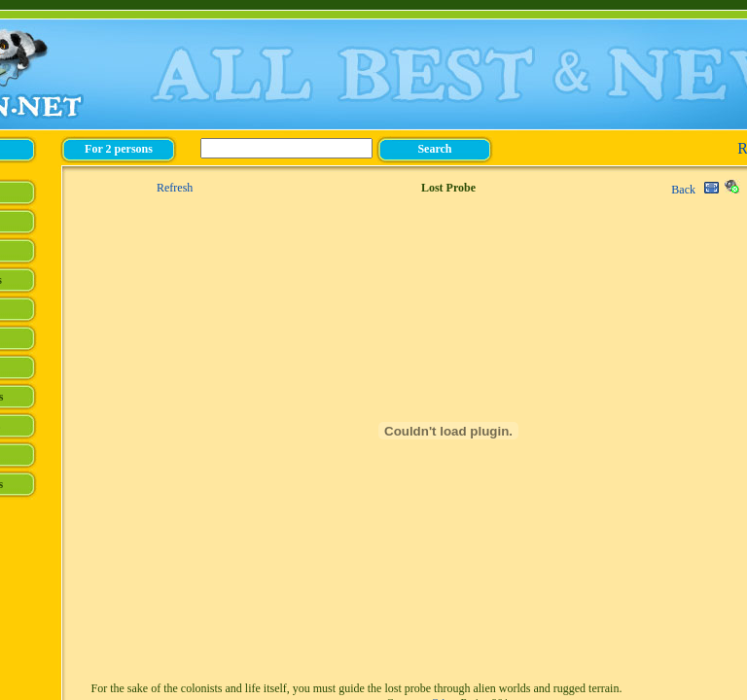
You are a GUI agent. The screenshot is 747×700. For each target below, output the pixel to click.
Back (683, 190)
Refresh (175, 188)
